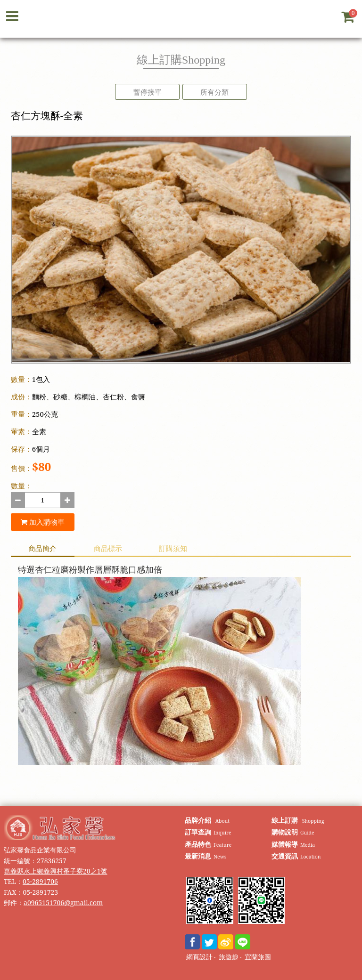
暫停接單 (148, 92)
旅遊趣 (229, 957)
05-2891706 (40, 881)
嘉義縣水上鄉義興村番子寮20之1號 (55, 871)
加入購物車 (43, 522)
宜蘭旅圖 (258, 957)
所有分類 (214, 92)
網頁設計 (199, 957)
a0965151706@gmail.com (63, 903)
